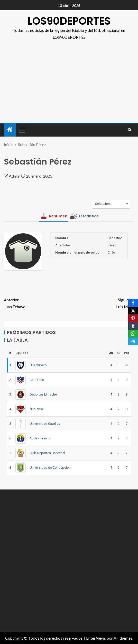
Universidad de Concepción (50, 468)
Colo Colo (37, 380)
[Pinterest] (133, 318)
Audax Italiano (40, 438)
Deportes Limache (43, 394)
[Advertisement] (69, 79)
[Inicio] (10, 130)
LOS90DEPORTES (69, 21)
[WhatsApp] (133, 334)
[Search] (130, 130)
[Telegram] (133, 341)
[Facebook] (133, 303)
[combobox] (111, 204)
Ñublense (37, 409)
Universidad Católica (45, 424)
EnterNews (96, 638)
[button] (22, 130)
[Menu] (22, 130)
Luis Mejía (102, 303)
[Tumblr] (133, 326)
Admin (15, 176)
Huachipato (38, 365)
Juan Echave (36, 303)
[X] (133, 311)
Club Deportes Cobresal (47, 453)
